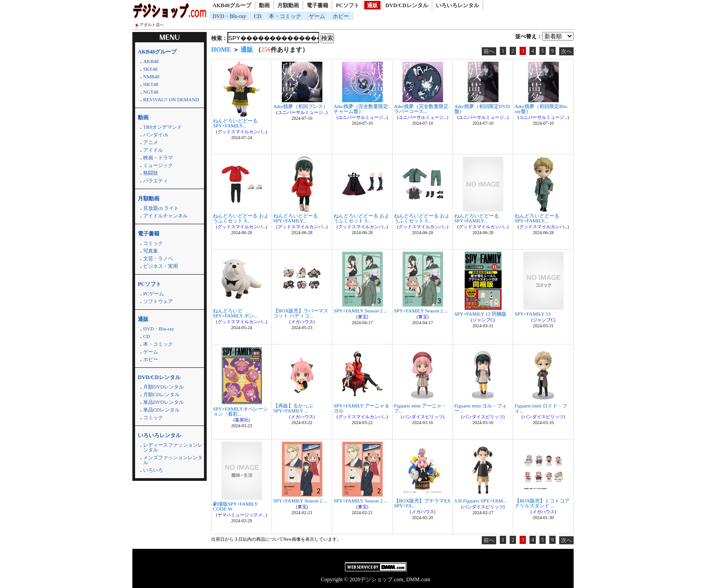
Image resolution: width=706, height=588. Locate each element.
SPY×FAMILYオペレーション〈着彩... (240, 411)
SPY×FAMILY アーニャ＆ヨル (362, 408)
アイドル (153, 150)
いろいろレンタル (457, 5)
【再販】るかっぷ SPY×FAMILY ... (293, 408)
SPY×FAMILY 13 (533, 314)
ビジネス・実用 (161, 266)
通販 (372, 5)
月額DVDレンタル (163, 387)
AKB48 (151, 61)
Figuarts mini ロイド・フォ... (541, 408)
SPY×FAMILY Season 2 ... (360, 311)
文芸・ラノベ (158, 258)
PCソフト (348, 5)
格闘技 (151, 173)
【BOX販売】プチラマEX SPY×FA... (422, 503)
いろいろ (153, 470)
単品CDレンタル (161, 410)
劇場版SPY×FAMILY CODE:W (235, 506)
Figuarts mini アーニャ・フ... (420, 408)
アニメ (151, 142)
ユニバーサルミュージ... (302, 112)
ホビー (341, 16)
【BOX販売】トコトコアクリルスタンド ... (542, 503)
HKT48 (151, 84)
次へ (566, 51)
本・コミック (285, 16)
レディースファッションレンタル (173, 447)
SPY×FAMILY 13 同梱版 (480, 314)
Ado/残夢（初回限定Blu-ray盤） (541, 109)
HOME (221, 50)
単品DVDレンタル (163, 402)
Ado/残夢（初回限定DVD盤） (482, 109)
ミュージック (158, 165)
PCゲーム (154, 294)
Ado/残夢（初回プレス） (301, 106)
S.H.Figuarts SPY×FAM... (480, 501)
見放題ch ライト (161, 208)
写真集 (151, 251)
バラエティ (156, 181)
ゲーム (317, 16)
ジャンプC (483, 320)
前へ (489, 51)
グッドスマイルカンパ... (242, 132)
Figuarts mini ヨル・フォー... (481, 408)
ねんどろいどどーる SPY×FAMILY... (235, 123)
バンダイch (155, 135)
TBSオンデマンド (163, 127)
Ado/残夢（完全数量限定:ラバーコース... (422, 109)
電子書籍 (317, 5)
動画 (264, 5)
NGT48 (151, 92)
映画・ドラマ (158, 158)
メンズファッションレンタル (173, 460)
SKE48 (150, 69)
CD (258, 16)
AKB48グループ (232, 5)
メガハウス (302, 322)
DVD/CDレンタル (407, 5)
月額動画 (288, 5)
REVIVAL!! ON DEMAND (171, 100)
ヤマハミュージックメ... (242, 515)
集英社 (242, 420)
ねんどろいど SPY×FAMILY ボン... (235, 313)
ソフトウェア (158, 301)
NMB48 (151, 77)
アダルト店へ (152, 25)
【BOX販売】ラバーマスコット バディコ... (301, 313)
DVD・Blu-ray (229, 16)
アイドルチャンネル (165, 216)
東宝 (362, 317)
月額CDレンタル (161, 394)
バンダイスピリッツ (423, 417)
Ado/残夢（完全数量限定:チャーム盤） (362, 109)
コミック (153, 243)
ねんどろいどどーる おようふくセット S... (241, 218)
